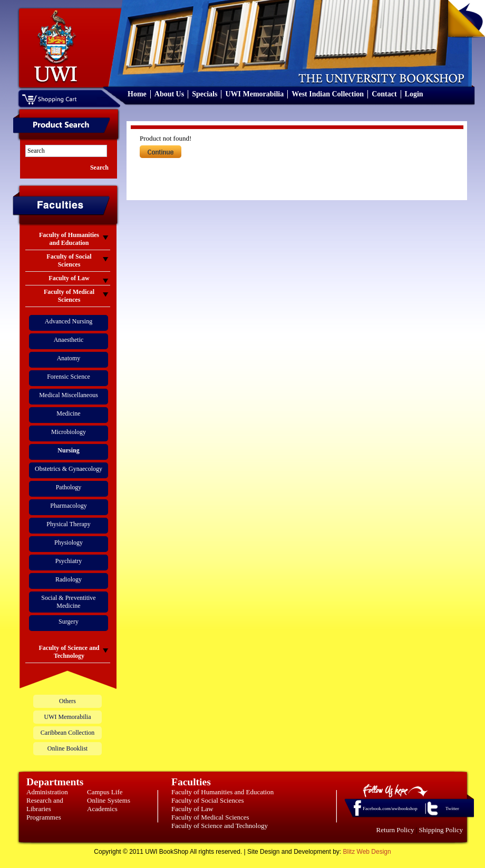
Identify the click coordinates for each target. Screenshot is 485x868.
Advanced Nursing (69, 321)
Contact (384, 94)
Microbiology (69, 432)
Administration (47, 792)
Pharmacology (68, 506)
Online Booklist (67, 748)
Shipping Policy (441, 830)
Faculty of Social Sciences (208, 800)
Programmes (44, 817)
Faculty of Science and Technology (220, 826)
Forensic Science (69, 377)
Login (414, 94)
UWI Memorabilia (254, 94)
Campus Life (105, 792)
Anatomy (69, 358)
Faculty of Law (192, 809)
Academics (102, 809)
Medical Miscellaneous (69, 395)
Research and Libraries (45, 805)
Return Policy (395, 830)
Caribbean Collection (67, 733)
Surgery (69, 622)
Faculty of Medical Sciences (210, 817)
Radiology (69, 579)
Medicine (68, 413)
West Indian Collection (328, 94)
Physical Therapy (68, 524)
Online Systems (109, 800)
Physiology (69, 542)
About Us (169, 94)
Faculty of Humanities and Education (222, 792)
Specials (205, 94)
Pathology (69, 487)
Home (137, 94)
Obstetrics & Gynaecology (69, 469)
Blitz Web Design (367, 852)
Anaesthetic (69, 340)
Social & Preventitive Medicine (68, 602)
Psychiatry (69, 561)
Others (67, 701)
